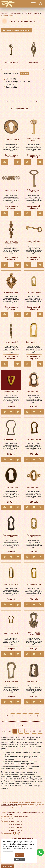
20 (13, 102)
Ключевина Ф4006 (34, 392)
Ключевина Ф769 (34, 487)
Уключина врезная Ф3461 (34, 536)
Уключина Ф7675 (11, 191)
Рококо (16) (10, 84)
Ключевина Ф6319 (11, 342)
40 (19, 102)
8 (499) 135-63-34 (16, 827)
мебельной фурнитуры (9, 805)
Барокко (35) (11, 79)
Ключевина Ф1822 (11, 439)
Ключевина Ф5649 (11, 292)
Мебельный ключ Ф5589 (34, 191)
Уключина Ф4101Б (11, 633)
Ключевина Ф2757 (34, 682)
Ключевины (34, 62)
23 (40, 731)
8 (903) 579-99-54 (16, 824)
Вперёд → (23, 725)
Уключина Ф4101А (11, 585)
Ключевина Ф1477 (34, 439)
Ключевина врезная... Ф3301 (11, 536)
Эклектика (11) (12, 87)
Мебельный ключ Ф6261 (34, 242)
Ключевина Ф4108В (34, 342)
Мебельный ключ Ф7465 (34, 139)
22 (34, 731)
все (37, 102)
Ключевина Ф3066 (11, 682)
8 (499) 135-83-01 (16, 830)
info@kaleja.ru (12, 819)
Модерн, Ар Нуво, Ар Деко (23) (18, 81)
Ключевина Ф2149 (11, 392)
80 (31, 102)
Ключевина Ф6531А (11, 139)
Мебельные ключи (11, 62)
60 (25, 102)
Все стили (25, 74)
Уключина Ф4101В (34, 585)
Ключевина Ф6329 (34, 292)
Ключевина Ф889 (11, 487)
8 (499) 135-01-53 (16, 821)
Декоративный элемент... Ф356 (34, 633)
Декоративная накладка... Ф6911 (11, 242)
